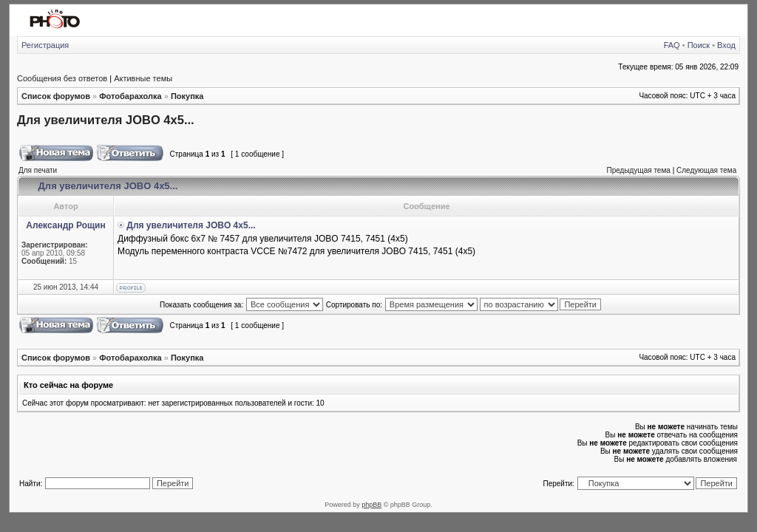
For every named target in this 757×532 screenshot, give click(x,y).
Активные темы (143, 78)
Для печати (38, 170)
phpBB (371, 505)
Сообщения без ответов (62, 78)
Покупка (187, 96)
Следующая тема (706, 170)
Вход (726, 45)
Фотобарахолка (130, 96)
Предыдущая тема (638, 170)
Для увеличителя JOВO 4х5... (106, 120)
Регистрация (45, 45)
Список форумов (56, 96)
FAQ (672, 45)
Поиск (699, 45)
